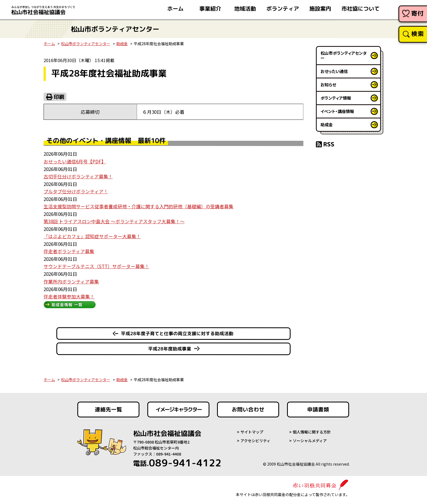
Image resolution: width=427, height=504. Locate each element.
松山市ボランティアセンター (86, 44)
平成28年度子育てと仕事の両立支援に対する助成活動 (177, 331)
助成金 (122, 44)
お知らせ (328, 85)
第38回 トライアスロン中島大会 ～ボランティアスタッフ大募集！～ (114, 220)
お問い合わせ (248, 408)
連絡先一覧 (108, 408)
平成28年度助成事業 (170, 347)
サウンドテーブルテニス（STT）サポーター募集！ (96, 265)
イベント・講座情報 (337, 111)
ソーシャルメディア (310, 439)
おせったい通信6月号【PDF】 (75, 161)
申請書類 (318, 408)
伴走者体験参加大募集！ (69, 294)
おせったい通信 (334, 71)
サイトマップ (252, 430)
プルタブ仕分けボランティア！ (76, 191)
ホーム (49, 44)
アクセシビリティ (255, 439)
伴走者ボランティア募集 (69, 250)
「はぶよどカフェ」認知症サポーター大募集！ (92, 235)
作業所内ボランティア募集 (71, 280)
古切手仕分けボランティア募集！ (78, 176)
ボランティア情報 (336, 98)
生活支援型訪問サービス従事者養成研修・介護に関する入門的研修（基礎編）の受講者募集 (138, 206)
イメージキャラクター (178, 408)
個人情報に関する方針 (312, 430)
